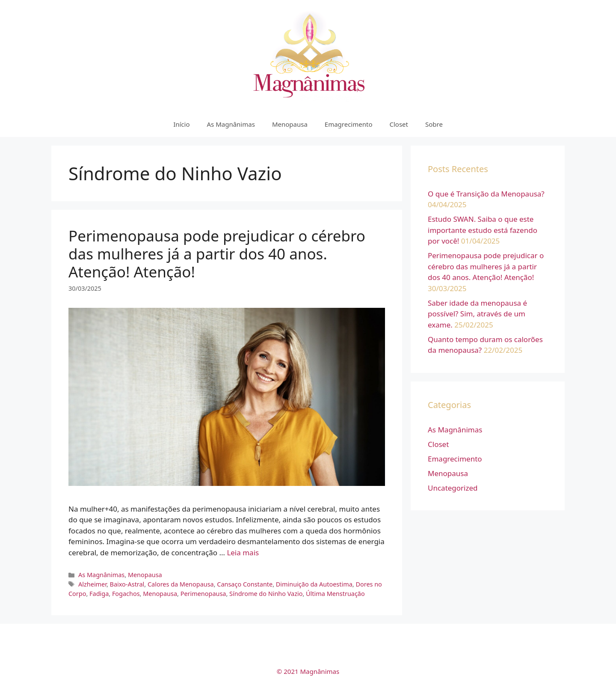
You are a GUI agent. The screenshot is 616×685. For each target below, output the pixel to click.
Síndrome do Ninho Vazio (266, 594)
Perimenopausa (203, 594)
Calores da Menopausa (181, 584)
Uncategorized (453, 488)
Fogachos (126, 594)
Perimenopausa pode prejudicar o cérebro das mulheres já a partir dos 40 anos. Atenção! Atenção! (217, 254)
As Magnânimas (231, 124)
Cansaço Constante (245, 584)
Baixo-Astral (127, 584)
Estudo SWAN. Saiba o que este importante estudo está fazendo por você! (483, 230)
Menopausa (290, 124)
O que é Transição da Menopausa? (486, 194)
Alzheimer (92, 584)
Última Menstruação (335, 594)
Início (181, 124)
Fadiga (99, 594)
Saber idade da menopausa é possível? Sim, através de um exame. (477, 314)
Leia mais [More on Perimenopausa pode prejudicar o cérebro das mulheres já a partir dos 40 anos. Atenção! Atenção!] (243, 552)
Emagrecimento (349, 124)
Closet (399, 124)
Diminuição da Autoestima (314, 584)
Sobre (434, 124)
